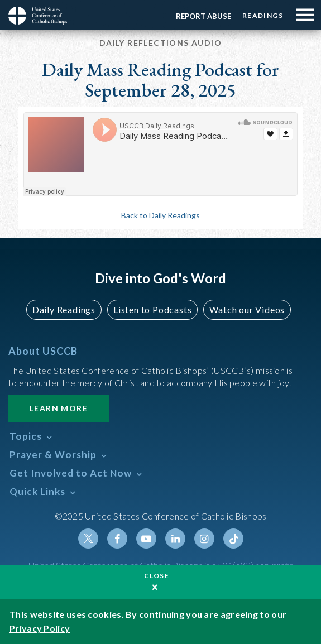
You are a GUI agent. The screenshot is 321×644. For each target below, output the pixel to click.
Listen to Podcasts (152, 309)
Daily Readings (64, 309)
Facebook (117, 539)
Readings (263, 15)
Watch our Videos (247, 309)
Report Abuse (203, 16)
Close (157, 576)
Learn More (59, 408)
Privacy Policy (40, 628)
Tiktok (233, 539)
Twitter (88, 539)
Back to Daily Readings (160, 215)
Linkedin (175, 539)
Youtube (146, 539)
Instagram (204, 539)
